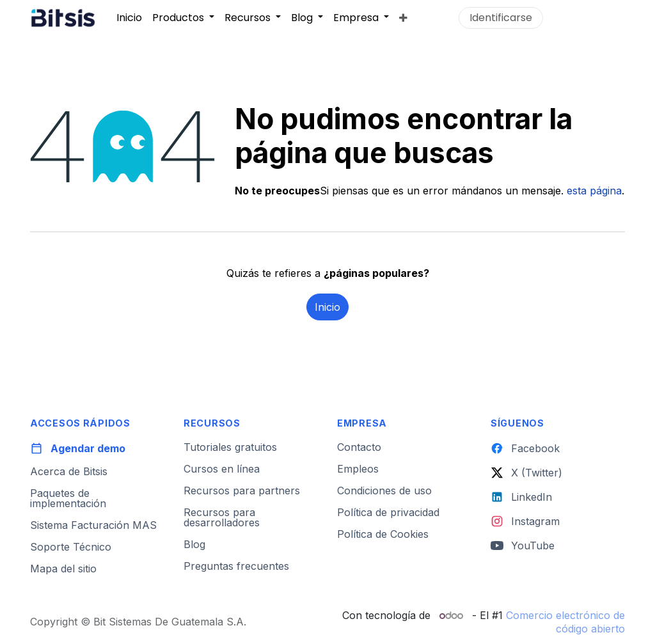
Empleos (358, 469)
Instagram (525, 521)
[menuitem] (129, 17)
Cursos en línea (222, 469)
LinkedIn (521, 497)
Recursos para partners (242, 491)
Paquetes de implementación (68, 498)
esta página (594, 191)
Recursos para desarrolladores (222, 517)
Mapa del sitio (63, 569)
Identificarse (501, 18)
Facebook (525, 448)
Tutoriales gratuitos (230, 447)
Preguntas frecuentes (236, 566)
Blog (194, 544)
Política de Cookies (383, 534)
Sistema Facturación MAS (93, 525)
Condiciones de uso (384, 491)
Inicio (327, 307)
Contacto (359, 447)
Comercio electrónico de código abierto (565, 622)
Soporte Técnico (71, 547)
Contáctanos (587, 18)
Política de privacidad (388, 512)
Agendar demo (78, 448)
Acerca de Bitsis (69, 471)
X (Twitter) (526, 473)
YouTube (523, 546)
